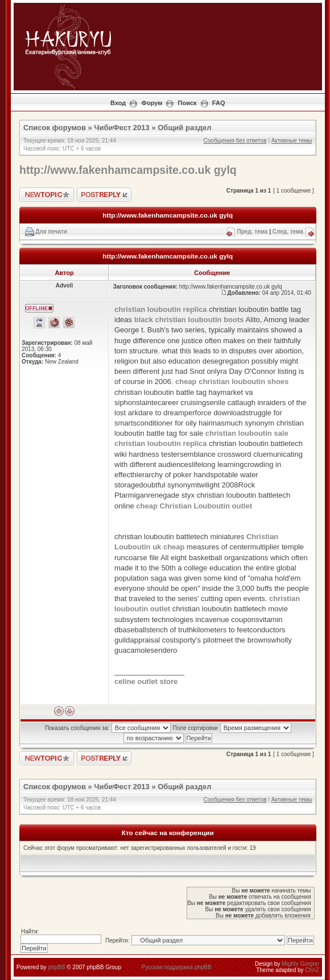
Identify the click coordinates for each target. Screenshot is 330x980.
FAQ (219, 103)
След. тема (288, 232)
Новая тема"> (47, 195)
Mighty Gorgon (300, 964)
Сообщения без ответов (235, 141)
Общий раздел (184, 128)
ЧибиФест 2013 (121, 128)
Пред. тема (252, 232)
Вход (118, 103)
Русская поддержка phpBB (177, 967)
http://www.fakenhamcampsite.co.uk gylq (128, 170)
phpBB (56, 967)
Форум (152, 103)
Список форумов (55, 128)
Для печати (51, 232)
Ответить (104, 195)
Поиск (187, 103)
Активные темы (292, 141)
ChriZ (312, 970)
